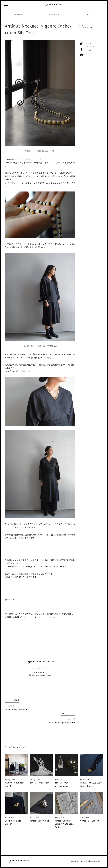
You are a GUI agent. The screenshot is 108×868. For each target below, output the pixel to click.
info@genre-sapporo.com (40, 675)
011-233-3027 (40, 672)
